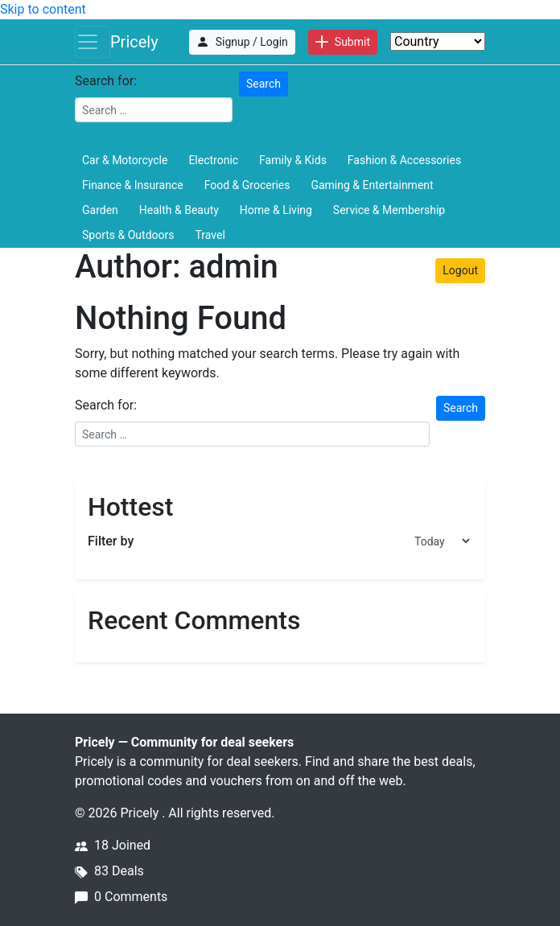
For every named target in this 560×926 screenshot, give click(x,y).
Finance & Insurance (133, 185)
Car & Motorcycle (125, 160)
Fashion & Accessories (404, 160)
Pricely (134, 42)
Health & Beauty (179, 210)
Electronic (213, 160)
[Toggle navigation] (93, 42)
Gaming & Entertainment (372, 185)
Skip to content (43, 9)
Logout (460, 270)
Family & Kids (293, 160)
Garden (100, 210)
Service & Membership (389, 210)
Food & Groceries (247, 185)
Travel (210, 235)
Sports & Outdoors (128, 235)
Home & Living (276, 210)
